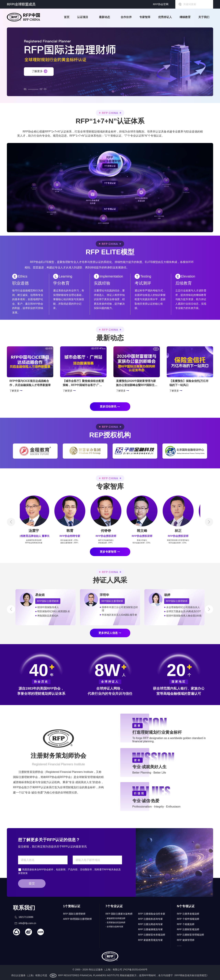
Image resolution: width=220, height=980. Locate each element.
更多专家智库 (108, 552)
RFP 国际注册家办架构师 (119, 914)
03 (45, 88)
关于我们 (204, 17)
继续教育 (185, 17)
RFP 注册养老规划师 (188, 914)
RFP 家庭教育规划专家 (151, 940)
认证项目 (83, 17)
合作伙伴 (126, 17)
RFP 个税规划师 (186, 924)
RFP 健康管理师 (186, 940)
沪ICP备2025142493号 (135, 970)
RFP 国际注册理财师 (74, 914)
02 (41, 88)
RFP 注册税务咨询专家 (151, 919)
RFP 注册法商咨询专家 (151, 924)
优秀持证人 (165, 17)
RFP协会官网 (161, 4)
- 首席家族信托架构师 (115, 923)
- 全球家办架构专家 (114, 927)
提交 (32, 883)
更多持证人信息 (108, 633)
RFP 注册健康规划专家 (151, 929)
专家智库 (145, 17)
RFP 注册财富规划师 (188, 929)
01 (25, 88)
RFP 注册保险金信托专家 (152, 914)
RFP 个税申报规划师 (188, 919)
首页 (67, 17)
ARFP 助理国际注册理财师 (77, 919)
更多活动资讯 (108, 407)
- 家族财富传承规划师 (115, 918)
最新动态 (104, 17)
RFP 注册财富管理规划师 (190, 935)
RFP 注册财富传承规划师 (152, 935)
